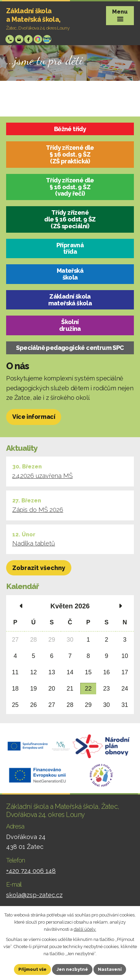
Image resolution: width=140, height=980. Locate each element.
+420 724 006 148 (10, 39)
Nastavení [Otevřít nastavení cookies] (110, 969)
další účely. (85, 929)
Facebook (29, 39)
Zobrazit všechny (39, 568)
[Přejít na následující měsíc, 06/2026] (119, 606)
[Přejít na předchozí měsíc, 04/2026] (21, 606)
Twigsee (48, 39)
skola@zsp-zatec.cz (20, 39)
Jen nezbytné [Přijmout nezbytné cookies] (72, 969)
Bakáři (39, 39)
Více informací (34, 417)
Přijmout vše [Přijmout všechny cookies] (32, 969)
